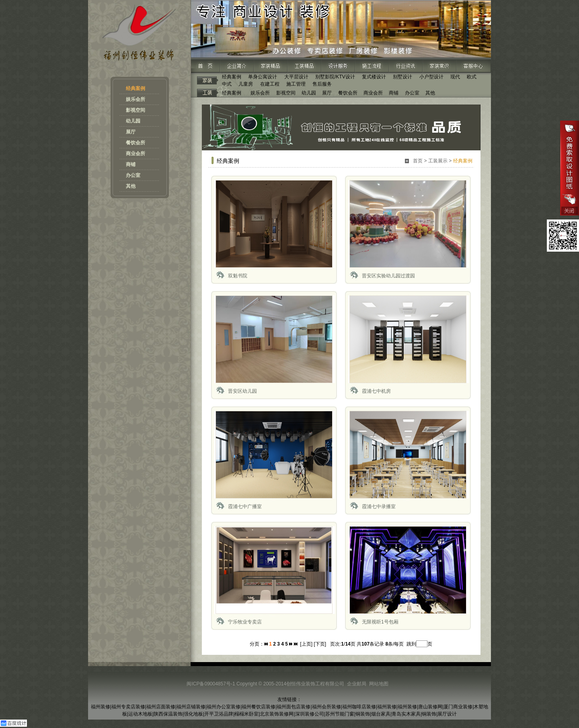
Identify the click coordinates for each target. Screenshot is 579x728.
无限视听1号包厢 (380, 622)
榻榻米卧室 (246, 714)
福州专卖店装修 (128, 707)
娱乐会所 (136, 99)
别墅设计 (402, 77)
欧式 (472, 77)
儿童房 (246, 84)
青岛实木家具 (406, 714)
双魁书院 (238, 276)
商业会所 (136, 154)
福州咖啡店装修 (359, 707)
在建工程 (270, 84)
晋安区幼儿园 (242, 391)
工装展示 (438, 161)
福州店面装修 (161, 707)
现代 (455, 77)
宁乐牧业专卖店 (245, 622)
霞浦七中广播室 (245, 507)
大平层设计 (296, 77)
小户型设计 (431, 77)
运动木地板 (140, 714)
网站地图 (379, 684)
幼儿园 (133, 121)
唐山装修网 (430, 707)
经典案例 (136, 88)
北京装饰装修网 (277, 714)
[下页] (320, 644)
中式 (227, 84)
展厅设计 (447, 714)
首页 (418, 161)
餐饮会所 (136, 143)
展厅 (131, 132)
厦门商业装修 (458, 707)
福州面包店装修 (294, 707)
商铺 (131, 164)
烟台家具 (381, 714)
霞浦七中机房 (376, 391)
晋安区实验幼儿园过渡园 (388, 276)
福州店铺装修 (191, 707)
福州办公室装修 (224, 707)
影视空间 (136, 110)
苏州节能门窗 (340, 714)
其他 (131, 186)
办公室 (133, 175)
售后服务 (322, 84)
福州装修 (101, 707)
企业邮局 (357, 684)
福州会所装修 (326, 707)
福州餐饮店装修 (259, 707)
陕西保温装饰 (168, 714)
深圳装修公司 (310, 714)
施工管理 (296, 84)
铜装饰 (363, 714)
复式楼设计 (374, 77)
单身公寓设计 (263, 77)
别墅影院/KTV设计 (335, 77)
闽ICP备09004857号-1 (211, 684)
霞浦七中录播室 (379, 507)
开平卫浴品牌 (219, 714)
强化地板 (193, 714)
